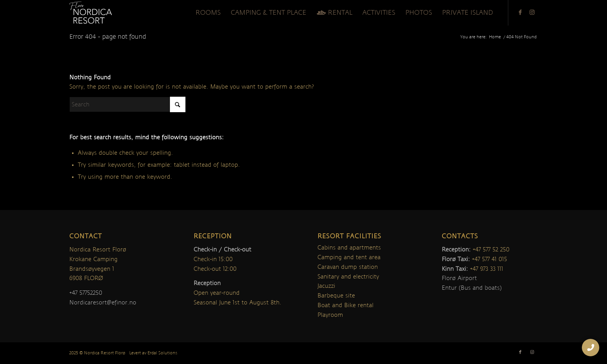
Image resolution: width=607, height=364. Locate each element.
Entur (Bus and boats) (472, 288)
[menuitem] (208, 13)
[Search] (127, 104)
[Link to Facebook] (520, 12)
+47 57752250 (86, 293)
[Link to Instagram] (532, 12)
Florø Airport (459, 278)
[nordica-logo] (91, 13)
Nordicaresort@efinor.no (103, 302)
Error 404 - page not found (108, 37)
